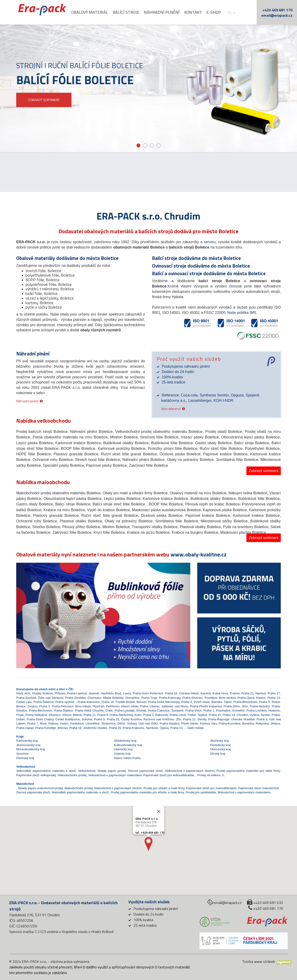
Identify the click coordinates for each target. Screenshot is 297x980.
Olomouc (55, 715)
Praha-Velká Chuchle (89, 710)
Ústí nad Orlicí (148, 723)
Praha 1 (209, 710)
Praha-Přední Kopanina (206, 706)
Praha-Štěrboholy (121, 715)
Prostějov (211, 698)
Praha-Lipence (77, 693)
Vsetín (64, 723)
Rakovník (161, 715)
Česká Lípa (24, 702)
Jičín (245, 706)
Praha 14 (229, 715)
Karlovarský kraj (27, 741)
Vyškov (254, 715)
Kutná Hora (220, 693)
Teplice (202, 715)
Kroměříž (238, 710)
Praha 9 (103, 715)
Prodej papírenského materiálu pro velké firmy (248, 771)
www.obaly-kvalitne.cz (199, 554)
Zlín (179, 719)
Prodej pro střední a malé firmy (164, 788)
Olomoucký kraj (220, 749)
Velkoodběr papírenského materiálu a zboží (46, 771)
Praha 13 (274, 698)
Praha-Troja (149, 698)
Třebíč (192, 715)
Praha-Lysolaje (125, 710)
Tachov (265, 715)
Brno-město (83, 706)
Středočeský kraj (125, 741)
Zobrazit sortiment (264, 471)
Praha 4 (187, 702)
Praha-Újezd (246, 698)
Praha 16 (108, 702)
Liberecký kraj (123, 749)
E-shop (222, 12)
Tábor (228, 702)
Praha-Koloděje (46, 728)
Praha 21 (247, 693)
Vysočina (22, 754)
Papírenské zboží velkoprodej (36, 775)
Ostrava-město (189, 693)
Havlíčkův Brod (111, 693)
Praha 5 (265, 702)
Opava (164, 728)
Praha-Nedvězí (260, 706)
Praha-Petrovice (63, 706)
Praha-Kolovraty (170, 698)
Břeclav (63, 728)
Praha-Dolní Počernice (148, 693)
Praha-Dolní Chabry (40, 719)
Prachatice (223, 710)
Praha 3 (45, 706)
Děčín (121, 723)
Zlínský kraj (218, 754)
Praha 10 (176, 728)
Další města (195, 728)
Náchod (261, 693)
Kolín (138, 715)
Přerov (67, 715)
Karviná (206, 693)
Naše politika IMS (242, 313)
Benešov (248, 723)
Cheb (109, 710)
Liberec (155, 706)
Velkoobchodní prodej (72, 775)
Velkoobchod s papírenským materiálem (115, 775)
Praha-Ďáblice (63, 710)
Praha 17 (274, 693)
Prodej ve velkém (209, 775)
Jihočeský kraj (220, 741)
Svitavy (132, 723)
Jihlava (275, 723)
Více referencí (171, 408)
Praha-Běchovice (40, 710)
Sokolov (87, 719)
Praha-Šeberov (43, 702)
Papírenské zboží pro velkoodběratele (169, 775)
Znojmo (32, 706)
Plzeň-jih (98, 706)
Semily (202, 719)
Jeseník (94, 693)
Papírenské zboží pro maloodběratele (211, 788)
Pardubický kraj (220, 745)
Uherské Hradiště (243, 719)
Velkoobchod (87, 771)
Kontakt (201, 12)
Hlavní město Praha (135, 706)
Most (43, 723)
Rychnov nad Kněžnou (159, 719)
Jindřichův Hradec (95, 728)
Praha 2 (148, 715)
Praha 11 (90, 715)
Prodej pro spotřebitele (201, 792)
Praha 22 (113, 719)
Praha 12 (189, 719)
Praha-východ (65, 702)
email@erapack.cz (277, 15)
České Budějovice (68, 719)
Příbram (60, 693)
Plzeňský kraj (25, 758)
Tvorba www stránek (258, 961)
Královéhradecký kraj (128, 745)
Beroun (142, 702)
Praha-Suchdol (26, 698)
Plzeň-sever (202, 702)
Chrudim (242, 715)
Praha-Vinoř (193, 710)
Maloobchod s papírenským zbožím (118, 788)
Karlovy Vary (208, 723)
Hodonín (274, 710)
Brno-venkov (227, 698)
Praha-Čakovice (159, 710)
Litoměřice (93, 723)
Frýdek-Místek (125, 702)
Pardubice (77, 723)
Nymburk (152, 728)
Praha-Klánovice (89, 702)
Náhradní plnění (170, 12)
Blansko (217, 702)
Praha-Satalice (170, 723)
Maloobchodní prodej (79, 788)
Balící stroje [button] (134, 12)
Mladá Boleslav (113, 698)
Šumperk (178, 710)
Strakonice (108, 723)
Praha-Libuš (178, 715)
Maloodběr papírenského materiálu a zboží (80, 792)
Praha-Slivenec (193, 698)
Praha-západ (25, 728)
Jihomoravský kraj (28, 745)
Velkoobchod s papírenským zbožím (190, 771)
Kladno (261, 698)
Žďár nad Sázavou (51, 698)
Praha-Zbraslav (75, 698)
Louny (127, 693)
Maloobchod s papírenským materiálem (244, 792)
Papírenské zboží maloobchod (258, 788)
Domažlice (132, 698)
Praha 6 (100, 719)
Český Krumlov (131, 719)
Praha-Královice (134, 728)
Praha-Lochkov (256, 710)
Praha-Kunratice (229, 723)
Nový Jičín (23, 693)
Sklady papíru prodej (112, 771)
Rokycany (262, 723)
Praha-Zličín (232, 706)
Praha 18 (171, 693)
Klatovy (53, 723)
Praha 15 (215, 715)
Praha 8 (262, 719)
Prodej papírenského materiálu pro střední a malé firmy (147, 792)
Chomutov (94, 698)
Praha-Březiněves (245, 702)
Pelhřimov (113, 706)
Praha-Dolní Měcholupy (164, 702)
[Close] (159, 825)
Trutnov (235, 693)
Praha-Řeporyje (219, 719)
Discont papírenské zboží (145, 771)
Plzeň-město (190, 723)
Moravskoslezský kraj (31, 749)
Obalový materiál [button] (98, 12)
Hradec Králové (42, 693)
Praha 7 (33, 723)
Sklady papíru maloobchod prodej (40, 788)
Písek (20, 715)
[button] (29, 603)
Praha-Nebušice (36, 715)
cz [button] (240, 13)
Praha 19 (75, 728)
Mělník (77, 715)
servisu (210, 242)
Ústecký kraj (122, 754)
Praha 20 (115, 728)
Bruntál (141, 710)
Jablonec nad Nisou (175, 706)
